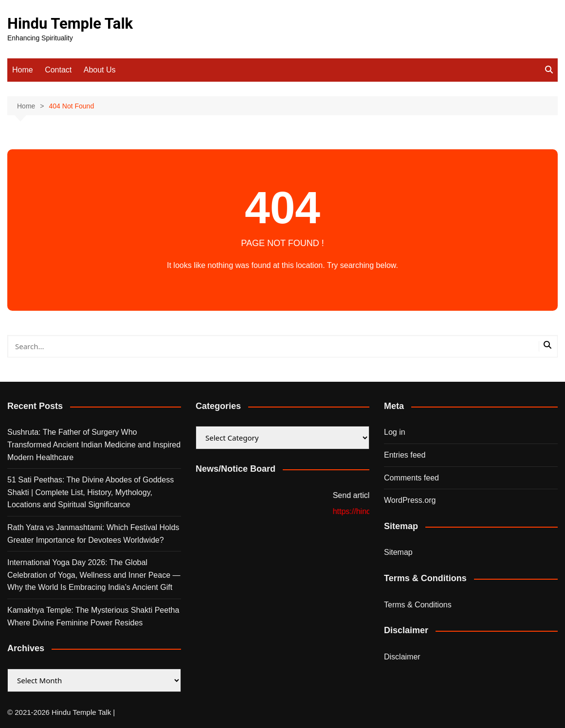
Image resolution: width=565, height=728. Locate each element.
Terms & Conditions (418, 605)
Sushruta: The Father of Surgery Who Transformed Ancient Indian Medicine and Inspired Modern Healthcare (94, 444)
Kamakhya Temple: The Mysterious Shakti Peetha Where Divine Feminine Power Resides (93, 616)
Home (23, 70)
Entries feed (405, 455)
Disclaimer (402, 657)
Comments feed (411, 478)
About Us (100, 70)
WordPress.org (410, 500)
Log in (395, 432)
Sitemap (398, 552)
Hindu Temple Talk (70, 24)
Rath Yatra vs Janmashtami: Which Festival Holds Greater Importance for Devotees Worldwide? (93, 534)
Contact (58, 70)
